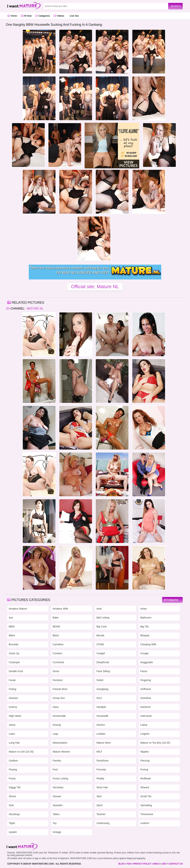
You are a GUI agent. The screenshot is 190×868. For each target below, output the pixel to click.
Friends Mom (60, 689)
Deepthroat (103, 662)
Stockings (14, 814)
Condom (57, 653)
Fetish (100, 680)
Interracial (146, 716)
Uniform (145, 823)
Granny (13, 707)
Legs (55, 734)
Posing (144, 770)
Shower (57, 796)
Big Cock (102, 627)
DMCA (157, 864)
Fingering (146, 680)
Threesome (147, 814)
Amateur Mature (18, 609)
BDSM (56, 627)
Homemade (59, 716)
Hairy (56, 707)
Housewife (102, 716)
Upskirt (13, 832)
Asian (144, 609)
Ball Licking (103, 618)
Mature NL (35, 309)
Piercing (145, 761)
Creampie (14, 662)
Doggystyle (147, 662)
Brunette (14, 644)
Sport (99, 805)
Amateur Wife (60, 609)
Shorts (12, 796)
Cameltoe (58, 644)
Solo (11, 805)
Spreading (146, 805)
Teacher (101, 814)
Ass (11, 618)
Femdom (58, 680)
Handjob (101, 707)
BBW (12, 627)
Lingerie (145, 734)
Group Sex (59, 698)
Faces (144, 671)
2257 (164, 864)
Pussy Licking (60, 778)
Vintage (57, 832)
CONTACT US (176, 864)
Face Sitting (103, 671)
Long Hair (14, 743)
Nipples (145, 752)
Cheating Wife (148, 644)
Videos (59, 16)
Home (12, 16)
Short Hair (102, 787)
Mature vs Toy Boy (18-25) (155, 743)
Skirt (99, 796)
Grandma (146, 698)
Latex (12, 734)
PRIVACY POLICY (142, 864)
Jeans (12, 725)
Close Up (14, 653)
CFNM (100, 644)
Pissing (13, 770)
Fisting (12, 689)
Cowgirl (101, 653)
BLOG (121, 864)
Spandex (58, 805)
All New (26, 16)
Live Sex (73, 16)
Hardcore (146, 707)
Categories (42, 16)
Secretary (58, 787)
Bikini (12, 635)
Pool (55, 770)
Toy (55, 823)
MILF (99, 752)
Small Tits (146, 796)
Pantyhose (102, 761)
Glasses (13, 698)
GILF (99, 698)
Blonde (100, 635)
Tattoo (56, 814)
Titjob (12, 823)
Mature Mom (104, 743)
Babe (56, 618)
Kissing (57, 725)
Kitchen (101, 725)
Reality (100, 778)
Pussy (12, 778)
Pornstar (101, 770)
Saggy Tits (15, 787)
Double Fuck (16, 671)
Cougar (145, 653)
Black (56, 635)
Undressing (103, 823)
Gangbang (102, 689)
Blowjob (145, 635)
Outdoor (13, 761)
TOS (129, 864)
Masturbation (60, 743)
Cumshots (58, 662)
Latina (144, 725)
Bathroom (146, 618)
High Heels (15, 716)
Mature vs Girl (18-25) (21, 752)
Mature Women (61, 752)
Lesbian (101, 734)
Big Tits (145, 627)
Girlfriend (146, 689)
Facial (12, 680)
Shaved (145, 787)
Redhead (146, 778)
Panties (57, 761)
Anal (99, 609)
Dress (56, 671)
